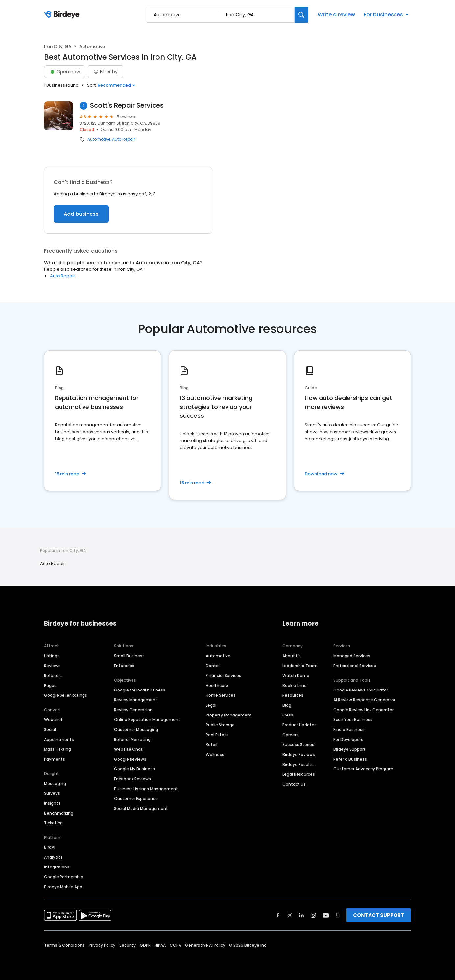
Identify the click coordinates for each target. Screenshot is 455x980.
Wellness (215, 754)
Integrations (57, 867)
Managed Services (352, 656)
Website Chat (128, 749)
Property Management (229, 715)
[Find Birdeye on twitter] (290, 915)
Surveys (52, 793)
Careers (290, 735)
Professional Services (355, 666)
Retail (212, 745)
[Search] (301, 15)
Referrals (53, 676)
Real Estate (217, 735)
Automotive (99, 139)
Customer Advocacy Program (363, 769)
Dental (213, 666)
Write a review (336, 15)
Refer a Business (350, 759)
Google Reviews (130, 759)
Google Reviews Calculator (361, 690)
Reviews (52, 666)
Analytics (53, 857)
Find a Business (349, 729)
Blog (287, 705)
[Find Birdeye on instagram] (313, 915)
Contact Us (294, 784)
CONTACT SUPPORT (379, 915)
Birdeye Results (298, 764)
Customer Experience (136, 799)
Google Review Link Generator (363, 710)
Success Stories (298, 745)
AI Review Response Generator (364, 700)
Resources (293, 695)
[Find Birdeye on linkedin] (301, 915)
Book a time (295, 685)
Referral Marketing (132, 739)
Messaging (55, 783)
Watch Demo (296, 676)
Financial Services (224, 676)
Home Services (221, 695)
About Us (292, 656)
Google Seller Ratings (66, 695)
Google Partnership (64, 877)
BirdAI (50, 847)
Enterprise (124, 666)
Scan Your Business (353, 720)
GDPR (145, 945)
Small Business (129, 656)
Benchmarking (59, 813)
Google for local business (140, 690)
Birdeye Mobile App (63, 887)
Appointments (59, 739)
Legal (211, 705)
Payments (55, 759)
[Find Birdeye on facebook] (278, 915)
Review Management (136, 700)
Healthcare (217, 685)
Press (288, 715)
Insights (52, 803)
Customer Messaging (136, 729)
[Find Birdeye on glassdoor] (338, 915)
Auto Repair (124, 139)
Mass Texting (58, 749)
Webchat (53, 720)
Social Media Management (141, 808)
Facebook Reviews (132, 779)
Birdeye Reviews (299, 754)
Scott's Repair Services (127, 105)
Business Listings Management (146, 789)
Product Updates (299, 725)
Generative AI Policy (205, 945)
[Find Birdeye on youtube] (326, 915)
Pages (50, 685)
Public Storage (220, 725)
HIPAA (160, 945)
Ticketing (53, 823)
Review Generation (133, 710)
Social (50, 729)
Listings (52, 656)
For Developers (348, 739)
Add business (81, 214)
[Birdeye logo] (63, 15)
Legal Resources (299, 774)
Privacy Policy (102, 945)
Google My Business (134, 769)
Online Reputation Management (147, 720)
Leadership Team (300, 666)
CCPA (175, 945)
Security (128, 945)
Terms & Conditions (64, 945)
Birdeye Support (349, 749)
